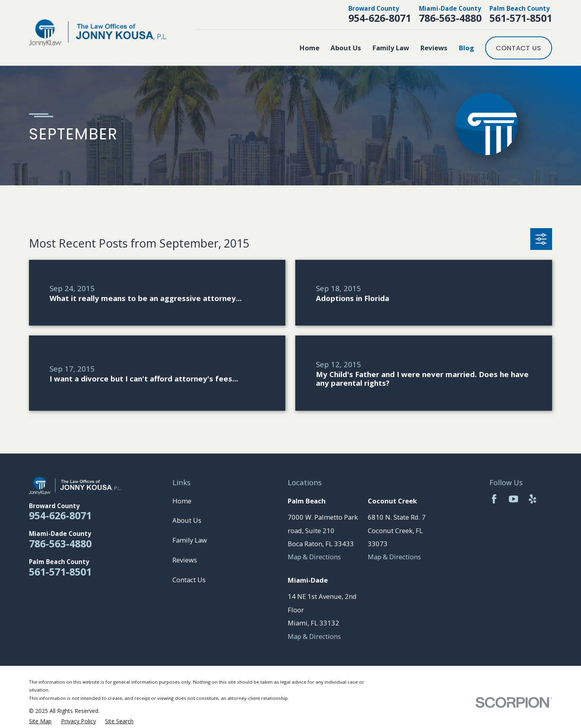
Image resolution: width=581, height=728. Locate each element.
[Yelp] (532, 499)
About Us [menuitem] (346, 48)
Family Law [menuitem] (391, 48)
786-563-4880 (450, 18)
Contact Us (518, 48)
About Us (187, 520)
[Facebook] (494, 499)
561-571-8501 (521, 18)
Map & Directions (314, 557)
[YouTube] (513, 499)
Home (182, 501)
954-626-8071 (380, 18)
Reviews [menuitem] (434, 48)
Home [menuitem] (310, 48)
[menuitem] (40, 721)
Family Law (190, 540)
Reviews (185, 560)
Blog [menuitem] (466, 48)
